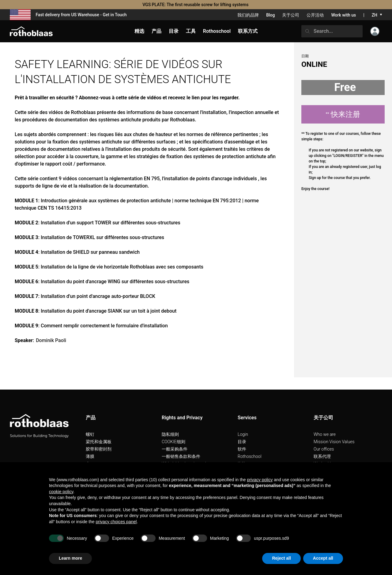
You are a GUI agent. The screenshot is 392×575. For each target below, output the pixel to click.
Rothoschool (250, 456)
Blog (270, 15)
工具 (191, 31)
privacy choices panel (116, 522)
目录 (242, 442)
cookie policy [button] (61, 492)
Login (243, 434)
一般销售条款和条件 (181, 456)
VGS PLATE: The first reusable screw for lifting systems (196, 5)
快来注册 (343, 114)
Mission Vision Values (334, 442)
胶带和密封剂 (99, 449)
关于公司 (291, 15)
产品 (156, 31)
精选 (139, 31)
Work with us (343, 15)
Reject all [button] (281, 558)
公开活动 (315, 15)
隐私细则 (170, 434)
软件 (242, 449)
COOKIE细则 (173, 442)
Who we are (325, 434)
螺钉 (90, 434)
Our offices (324, 449)
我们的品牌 (248, 15)
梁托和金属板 (99, 442)
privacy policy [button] (260, 480)
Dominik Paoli (51, 340)
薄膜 (90, 456)
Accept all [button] (323, 558)
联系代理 (322, 456)
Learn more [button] (70, 558)
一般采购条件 (175, 449)
